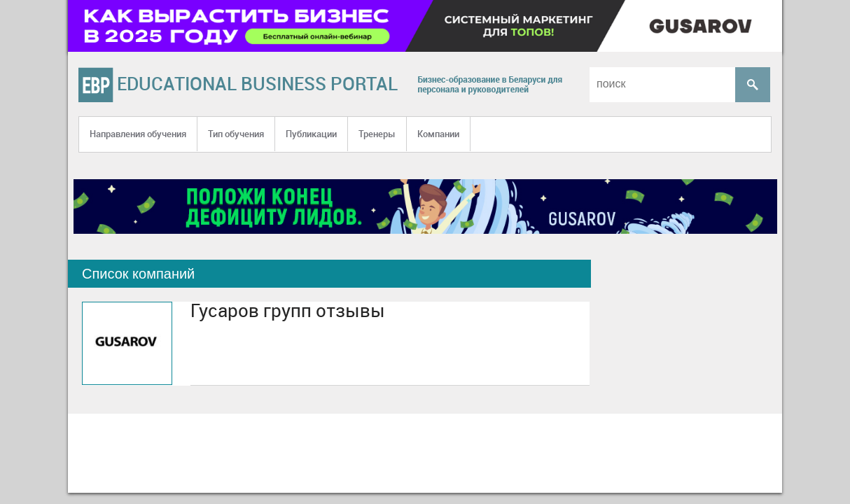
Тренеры (377, 134)
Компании (438, 134)
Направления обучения (138, 134)
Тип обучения (236, 134)
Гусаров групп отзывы (288, 310)
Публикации (311, 134)
